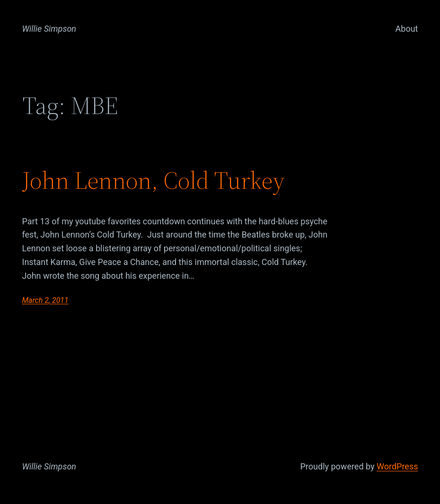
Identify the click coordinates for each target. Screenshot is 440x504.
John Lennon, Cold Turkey (154, 180)
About (407, 29)
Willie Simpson (49, 29)
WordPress (397, 466)
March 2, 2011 (45, 300)
